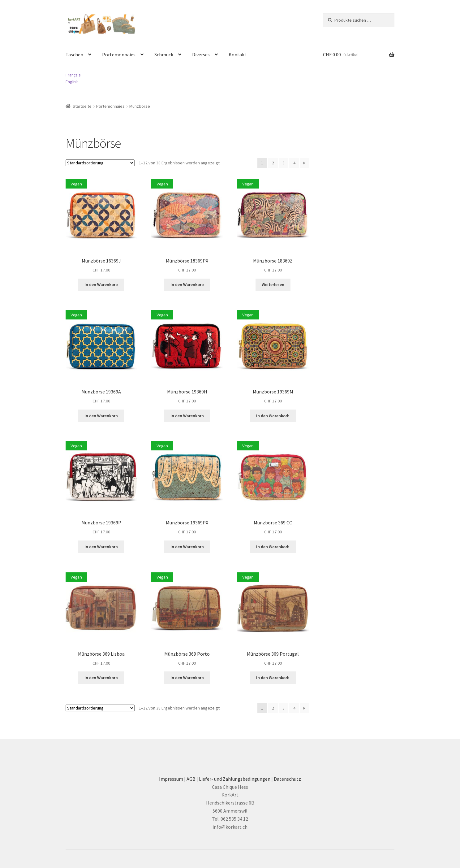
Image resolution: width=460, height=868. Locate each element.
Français (73, 75)
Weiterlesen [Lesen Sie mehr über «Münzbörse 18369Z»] (273, 284)
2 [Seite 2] (273, 163)
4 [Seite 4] (294, 163)
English (72, 82)
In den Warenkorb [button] (101, 284)
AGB (191, 779)
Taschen (74, 54)
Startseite (82, 106)
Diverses (201, 54)
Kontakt (238, 54)
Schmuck (164, 54)
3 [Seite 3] (284, 163)
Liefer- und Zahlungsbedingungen (235, 779)
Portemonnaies (119, 54)
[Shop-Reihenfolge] (100, 163)
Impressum (171, 779)
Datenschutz (287, 779)
